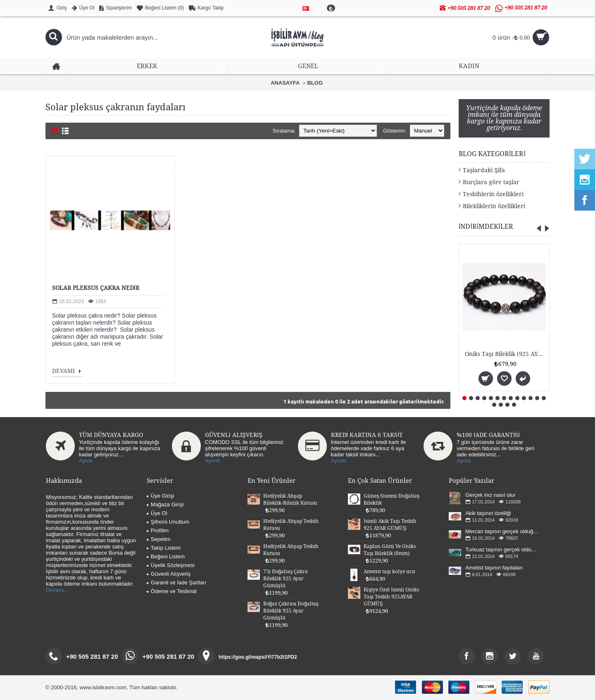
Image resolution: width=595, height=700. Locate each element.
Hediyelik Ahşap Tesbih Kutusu (291, 525)
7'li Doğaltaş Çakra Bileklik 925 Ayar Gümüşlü (286, 579)
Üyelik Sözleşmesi (170, 565)
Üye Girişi (160, 496)
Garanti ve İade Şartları (176, 583)
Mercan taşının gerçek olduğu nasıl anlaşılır (502, 531)
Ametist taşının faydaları (494, 568)
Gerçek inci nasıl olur (490, 495)
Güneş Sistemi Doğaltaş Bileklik (392, 499)
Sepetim (159, 539)
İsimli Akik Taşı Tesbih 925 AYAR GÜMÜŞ (390, 525)
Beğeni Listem (166, 556)
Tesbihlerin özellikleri (493, 194)
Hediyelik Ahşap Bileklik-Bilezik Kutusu (290, 499)
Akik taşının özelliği (488, 513)
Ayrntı (86, 461)
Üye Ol (157, 513)
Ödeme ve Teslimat (172, 591)
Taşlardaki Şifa (484, 170)
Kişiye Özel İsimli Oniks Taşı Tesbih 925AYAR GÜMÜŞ (391, 597)
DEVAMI (67, 371)
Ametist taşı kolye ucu (389, 572)
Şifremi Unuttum (168, 522)
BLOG (315, 83)
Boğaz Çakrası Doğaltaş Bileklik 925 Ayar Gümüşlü (291, 611)
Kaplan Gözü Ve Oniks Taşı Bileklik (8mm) (390, 550)
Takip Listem (164, 548)
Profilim (158, 530)
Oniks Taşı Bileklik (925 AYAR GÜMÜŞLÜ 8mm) (506, 354)
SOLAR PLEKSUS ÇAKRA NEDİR (96, 288)
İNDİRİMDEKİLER (486, 227)
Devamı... (57, 590)
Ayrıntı (213, 461)
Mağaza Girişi (165, 504)
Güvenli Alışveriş (169, 574)
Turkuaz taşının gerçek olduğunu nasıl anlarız (502, 549)
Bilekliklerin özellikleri (494, 206)
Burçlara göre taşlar (491, 182)
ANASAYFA (285, 83)
